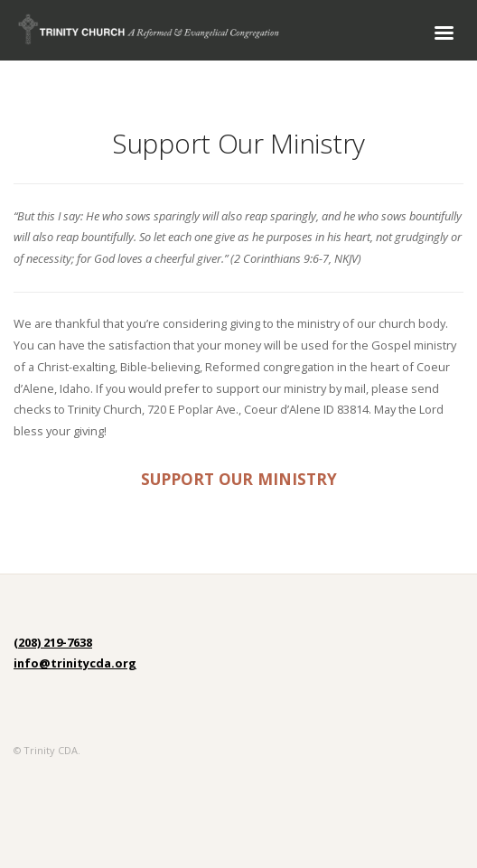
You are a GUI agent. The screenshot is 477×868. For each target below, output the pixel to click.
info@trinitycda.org (75, 663)
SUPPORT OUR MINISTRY (239, 479)
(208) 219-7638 (53, 642)
